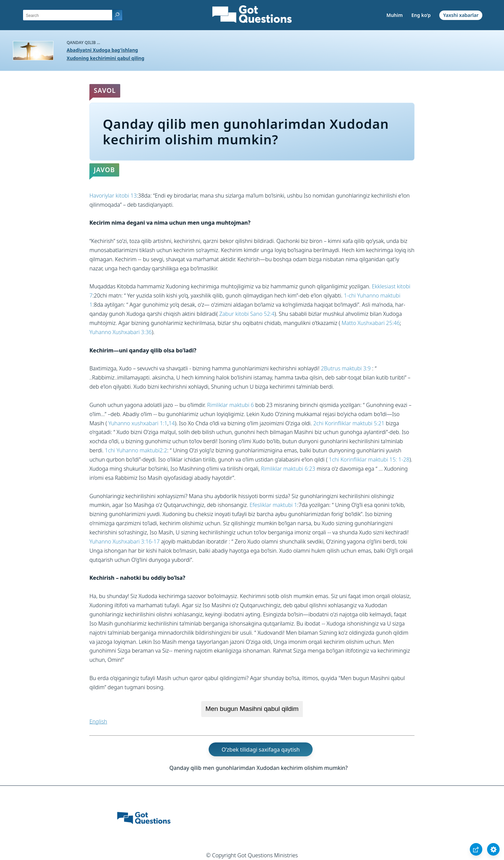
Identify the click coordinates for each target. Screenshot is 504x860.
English (98, 721)
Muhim (395, 15)
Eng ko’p (421, 15)
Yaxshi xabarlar (461, 15)
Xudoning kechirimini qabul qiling (106, 58)
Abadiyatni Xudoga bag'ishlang (102, 50)
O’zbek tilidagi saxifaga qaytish (261, 750)
